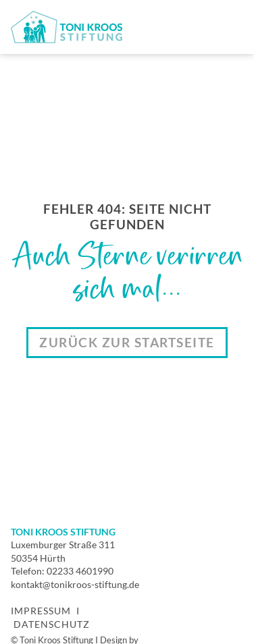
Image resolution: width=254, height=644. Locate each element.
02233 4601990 (80, 571)
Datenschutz (52, 624)
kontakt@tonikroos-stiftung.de (75, 584)
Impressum (41, 611)
